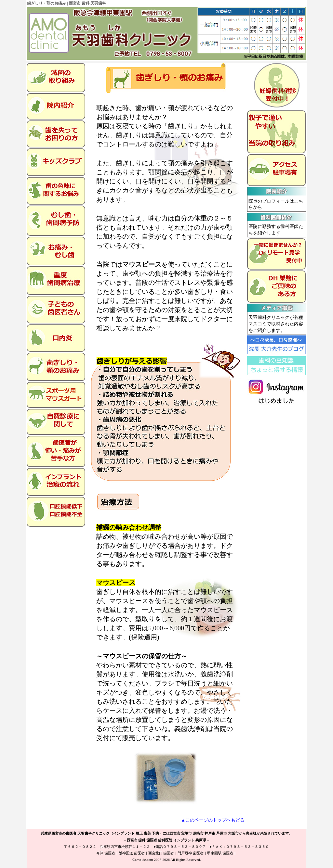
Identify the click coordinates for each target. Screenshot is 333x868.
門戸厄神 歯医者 (191, 853)
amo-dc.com (144, 860)
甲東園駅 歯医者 (220, 853)
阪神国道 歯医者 (132, 853)
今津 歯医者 (106, 853)
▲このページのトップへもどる (213, 820)
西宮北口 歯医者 (161, 853)
